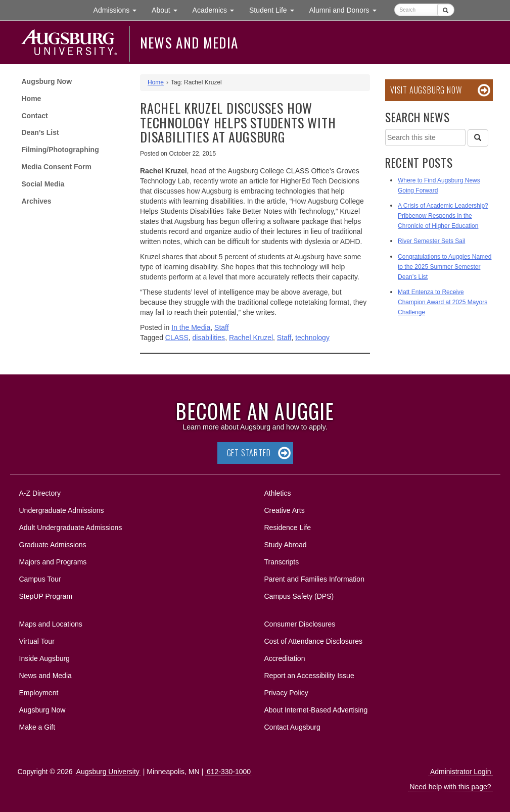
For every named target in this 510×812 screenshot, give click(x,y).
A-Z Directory (40, 493)
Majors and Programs (53, 560)
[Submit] (446, 10)
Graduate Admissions (53, 545)
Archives (37, 201)
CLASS (177, 338)
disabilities (209, 338)
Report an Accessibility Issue (309, 676)
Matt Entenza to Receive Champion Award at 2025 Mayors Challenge (443, 302)
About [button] (168, 12)
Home (32, 99)
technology (312, 338)
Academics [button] (217, 9)
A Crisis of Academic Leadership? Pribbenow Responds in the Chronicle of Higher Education (443, 216)
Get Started (249, 453)
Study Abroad (286, 545)
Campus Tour (40, 579)
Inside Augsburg (44, 658)
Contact (35, 116)
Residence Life (288, 528)
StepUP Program (46, 596)
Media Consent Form (57, 167)
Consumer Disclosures (300, 624)
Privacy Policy (286, 693)
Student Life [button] (275, 9)
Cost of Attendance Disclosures (314, 641)
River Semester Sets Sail (431, 241)
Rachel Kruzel (251, 338)
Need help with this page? (450, 787)
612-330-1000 (229, 772)
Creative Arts (285, 510)
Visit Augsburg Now (426, 90)
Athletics (278, 493)
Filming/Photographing (60, 150)
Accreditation (285, 658)
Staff (222, 327)
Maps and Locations (51, 624)
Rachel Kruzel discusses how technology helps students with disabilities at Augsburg (238, 122)
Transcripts (282, 562)
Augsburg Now (47, 81)
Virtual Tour (37, 641)
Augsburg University (108, 772)
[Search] (478, 138)
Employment (39, 693)
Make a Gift (37, 727)
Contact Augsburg (292, 727)
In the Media (191, 327)
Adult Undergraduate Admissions (71, 528)
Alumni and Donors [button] (347, 9)
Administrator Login (461, 772)
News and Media (189, 42)
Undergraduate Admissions (62, 510)
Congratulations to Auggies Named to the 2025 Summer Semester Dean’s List (445, 267)
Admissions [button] (119, 9)
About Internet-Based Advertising (316, 710)
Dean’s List (40, 132)
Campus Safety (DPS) (299, 596)
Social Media (43, 184)
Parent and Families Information (314, 579)
